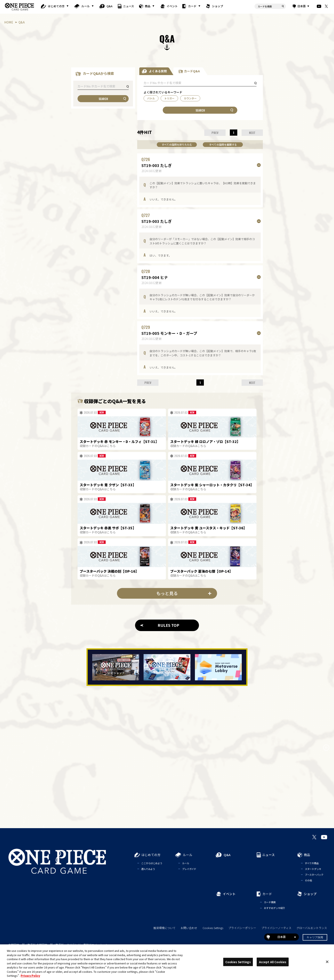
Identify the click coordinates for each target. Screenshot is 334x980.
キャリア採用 (315, 937)
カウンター (190, 98)
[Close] (327, 962)
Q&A (109, 6)
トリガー (169, 98)
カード (192, 6)
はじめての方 (56, 6)
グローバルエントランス (312, 928)
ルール (86, 6)
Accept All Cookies (273, 962)
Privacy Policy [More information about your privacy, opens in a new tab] (30, 976)
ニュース (129, 6)
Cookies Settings (213, 928)
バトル (151, 98)
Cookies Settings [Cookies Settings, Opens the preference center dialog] (238, 962)
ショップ (218, 6)
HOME (9, 22)
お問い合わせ (189, 928)
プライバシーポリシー (242, 928)
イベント (172, 6)
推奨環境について (164, 928)
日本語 (301, 6)
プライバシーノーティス (276, 928)
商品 (148, 6)
